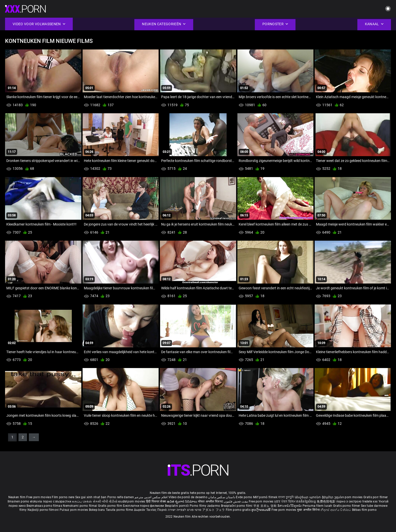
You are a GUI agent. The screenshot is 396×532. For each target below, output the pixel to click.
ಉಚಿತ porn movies (132, 501)
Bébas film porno (364, 510)
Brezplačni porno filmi (237, 506)
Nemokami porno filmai (80, 506)
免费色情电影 (326, 501)
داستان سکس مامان (222, 497)
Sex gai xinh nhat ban (91, 497)
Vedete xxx (370, 501)
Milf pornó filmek (265, 497)
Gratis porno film (110, 506)
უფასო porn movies (349, 497)
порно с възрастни (57, 501)
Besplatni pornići (177, 506)
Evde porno (244, 497)
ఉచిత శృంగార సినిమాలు (182, 501)
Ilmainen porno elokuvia (25, 501)
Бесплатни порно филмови (144, 506)
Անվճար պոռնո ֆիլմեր (315, 497)
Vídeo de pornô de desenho (188, 497)
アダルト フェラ (214, 510)
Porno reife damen (121, 497)
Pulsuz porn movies (74, 510)
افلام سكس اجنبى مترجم (151, 497)
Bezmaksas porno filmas (45, 506)
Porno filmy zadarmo (205, 506)
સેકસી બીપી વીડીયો (105, 501)
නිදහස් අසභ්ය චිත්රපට (336, 510)
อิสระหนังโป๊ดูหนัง (290, 506)
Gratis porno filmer (347, 506)
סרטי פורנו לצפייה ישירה (185, 510)
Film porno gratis (239, 510)
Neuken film (17, 497)
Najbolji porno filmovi (43, 510)
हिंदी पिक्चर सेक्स (156, 501)
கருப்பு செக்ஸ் (82, 501)
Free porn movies (39, 497)
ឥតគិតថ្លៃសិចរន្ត (306, 501)
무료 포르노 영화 (265, 506)
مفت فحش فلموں (236, 501)
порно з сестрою (349, 501)
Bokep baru (97, 510)
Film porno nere (63, 497)
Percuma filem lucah (318, 506)
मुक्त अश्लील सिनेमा (309, 510)
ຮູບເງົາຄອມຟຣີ (261, 510)
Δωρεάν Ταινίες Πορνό (151, 510)
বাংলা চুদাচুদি (286, 497)
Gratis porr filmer (376, 497)
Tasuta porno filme (120, 510)
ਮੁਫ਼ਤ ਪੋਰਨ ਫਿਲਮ (285, 501)
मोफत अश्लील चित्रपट (211, 501)
